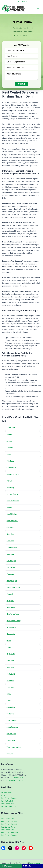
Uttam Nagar (11, 734)
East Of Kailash (12, 514)
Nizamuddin (11, 634)
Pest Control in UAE (8, 804)
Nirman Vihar (11, 627)
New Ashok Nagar (13, 614)
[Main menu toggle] (38, 9)
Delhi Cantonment (13, 501)
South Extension (12, 727)
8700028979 (21, 2)
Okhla (9, 641)
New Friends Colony (14, 621)
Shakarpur (10, 714)
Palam (9, 647)
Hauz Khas (10, 534)
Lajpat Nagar (11, 561)
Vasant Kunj (11, 741)
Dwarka (9, 508)
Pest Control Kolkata (9, 827)
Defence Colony (12, 494)
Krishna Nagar (12, 547)
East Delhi (10, 661)
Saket (9, 701)
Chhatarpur (11, 461)
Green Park (10, 528)
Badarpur (10, 448)
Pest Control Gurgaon (9, 835)
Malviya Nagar (12, 581)
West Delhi (10, 667)
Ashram (9, 434)
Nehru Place (11, 607)
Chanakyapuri (11, 468)
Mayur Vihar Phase (13, 587)
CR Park (9, 481)
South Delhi (11, 674)
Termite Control (7, 801)
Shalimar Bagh (12, 721)
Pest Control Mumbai (9, 821)
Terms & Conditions (8, 806)
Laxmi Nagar (11, 567)
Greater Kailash (12, 521)
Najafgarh (10, 601)
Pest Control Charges (9, 798)
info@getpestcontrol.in (15, 780)
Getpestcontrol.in (36, 863)
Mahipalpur (11, 574)
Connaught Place (13, 474)
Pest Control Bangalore (10, 832)
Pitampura (10, 681)
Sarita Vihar (11, 707)
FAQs (3, 795)
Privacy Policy (6, 793)
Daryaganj (10, 488)
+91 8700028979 (17, 778)
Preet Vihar (11, 687)
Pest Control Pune (8, 830)
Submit (22, 84)
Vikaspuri (10, 754)
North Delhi (11, 654)
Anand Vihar (11, 428)
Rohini (9, 694)
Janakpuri (10, 541)
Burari (9, 454)
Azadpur (10, 441)
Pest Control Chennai (9, 824)
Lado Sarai (10, 554)
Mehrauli (10, 594)
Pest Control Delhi (8, 819)
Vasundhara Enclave (14, 747)
